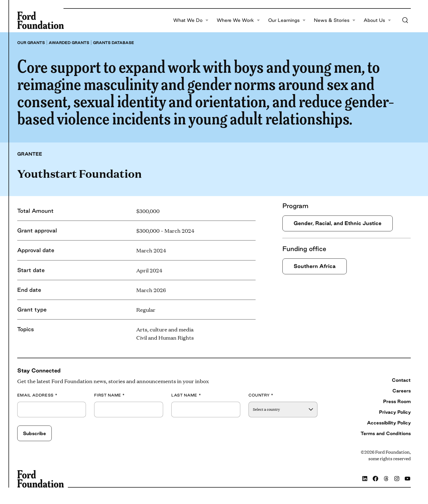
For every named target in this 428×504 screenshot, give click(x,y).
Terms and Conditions (386, 433)
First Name (109, 395)
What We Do (191, 20)
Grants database (114, 43)
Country (261, 395)
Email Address (37, 395)
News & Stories (335, 20)
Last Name (186, 395)
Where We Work (238, 20)
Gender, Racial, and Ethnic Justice (338, 223)
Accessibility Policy (389, 423)
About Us (377, 20)
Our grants (31, 43)
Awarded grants (69, 43)
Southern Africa (315, 266)
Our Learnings (287, 20)
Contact (401, 380)
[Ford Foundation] (41, 20)
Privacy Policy (395, 412)
